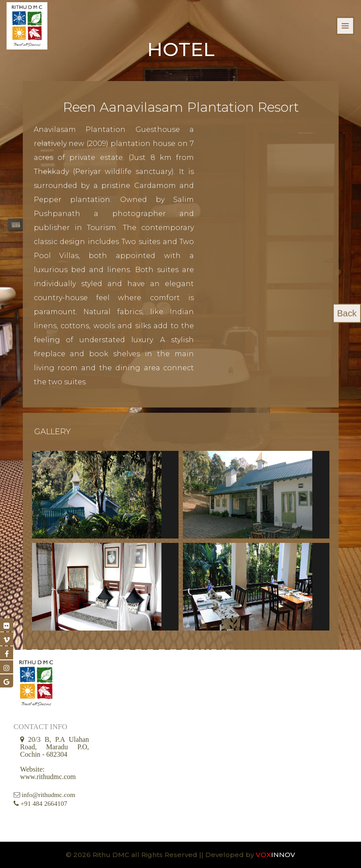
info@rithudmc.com (49, 795)
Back (347, 313)
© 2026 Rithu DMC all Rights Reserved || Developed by (161, 855)
